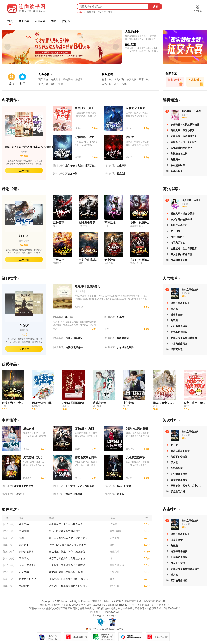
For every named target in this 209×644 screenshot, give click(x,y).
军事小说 (144, 79)
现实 (61, 84)
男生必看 (24, 21)
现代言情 (43, 79)
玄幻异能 (43, 84)
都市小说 (107, 79)
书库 (54, 21)
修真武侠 (131, 79)
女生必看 (40, 21)
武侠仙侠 (68, 79)
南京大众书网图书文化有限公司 (109, 601)
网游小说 (107, 84)
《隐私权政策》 (112, 612)
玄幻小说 (119, 79)
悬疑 (53, 84)
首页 (10, 21)
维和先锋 (81, 12)
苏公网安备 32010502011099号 (106, 629)
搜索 (155, 6)
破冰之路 (92, 12)
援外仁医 (102, 12)
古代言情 (56, 79)
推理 (117, 84)
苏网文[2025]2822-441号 (121, 605)
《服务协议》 (96, 612)
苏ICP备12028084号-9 (95, 605)
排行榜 (66, 21)
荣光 (110, 12)
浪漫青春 (80, 79)
